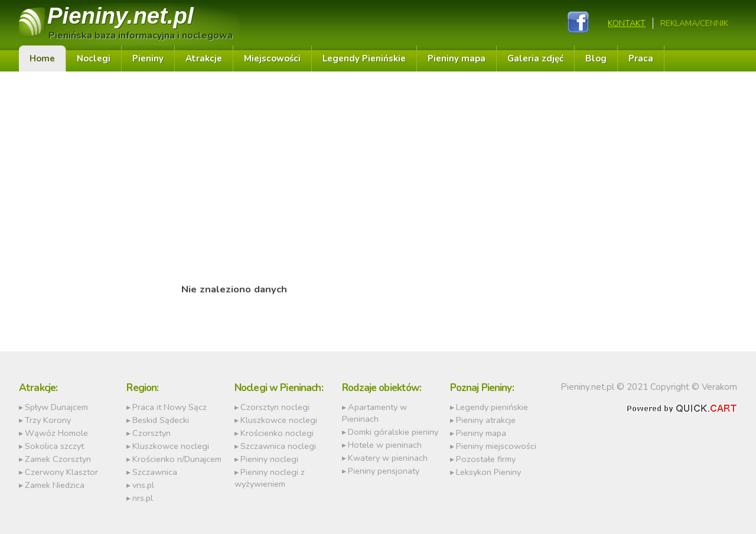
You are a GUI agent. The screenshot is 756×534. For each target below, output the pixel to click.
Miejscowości (272, 58)
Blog (596, 58)
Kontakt (627, 23)
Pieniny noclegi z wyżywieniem (270, 478)
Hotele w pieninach (385, 445)
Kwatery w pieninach (388, 458)
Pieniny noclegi (269, 459)
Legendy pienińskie (492, 407)
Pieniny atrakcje (486, 420)
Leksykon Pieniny (488, 472)
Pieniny (120, 16)
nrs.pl (143, 498)
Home (42, 58)
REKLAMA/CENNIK (694, 23)
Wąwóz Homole (56, 433)
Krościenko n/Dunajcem (177, 459)
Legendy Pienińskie (364, 58)
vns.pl (143, 485)
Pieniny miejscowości (496, 446)
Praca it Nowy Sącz (170, 407)
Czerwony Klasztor (61, 472)
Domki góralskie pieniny (393, 432)
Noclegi (94, 58)
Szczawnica (155, 472)
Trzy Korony (48, 420)
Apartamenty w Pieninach (374, 413)
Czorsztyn (151, 433)
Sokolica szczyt (54, 446)
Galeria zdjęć (535, 58)
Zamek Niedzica (55, 485)
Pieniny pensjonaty (384, 471)
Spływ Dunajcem (56, 407)
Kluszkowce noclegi (171, 446)
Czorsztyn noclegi (275, 407)
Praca (641, 58)
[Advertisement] (234, 166)
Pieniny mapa (457, 58)
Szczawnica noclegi (278, 446)
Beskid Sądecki (161, 420)
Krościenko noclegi (277, 433)
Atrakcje (204, 58)
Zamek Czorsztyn (58, 459)
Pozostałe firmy (486, 459)
